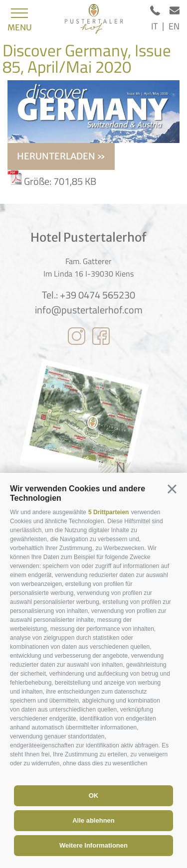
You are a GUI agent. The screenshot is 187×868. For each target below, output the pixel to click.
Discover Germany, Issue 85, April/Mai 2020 (87, 59)
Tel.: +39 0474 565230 (89, 295)
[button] (172, 489)
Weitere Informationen (93, 845)
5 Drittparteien (108, 512)
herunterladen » (61, 156)
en (174, 26)
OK (94, 796)
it (154, 26)
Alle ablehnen (93, 820)
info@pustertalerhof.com (89, 310)
